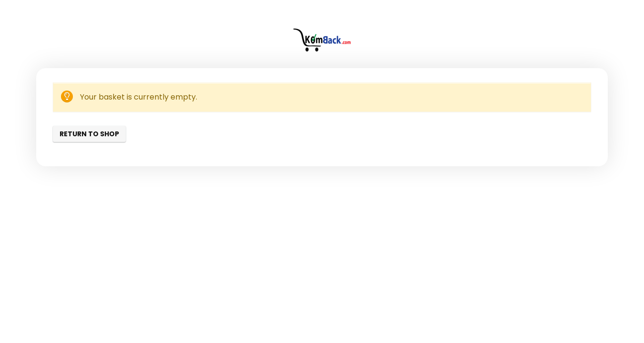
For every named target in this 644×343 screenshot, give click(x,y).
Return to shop (89, 134)
